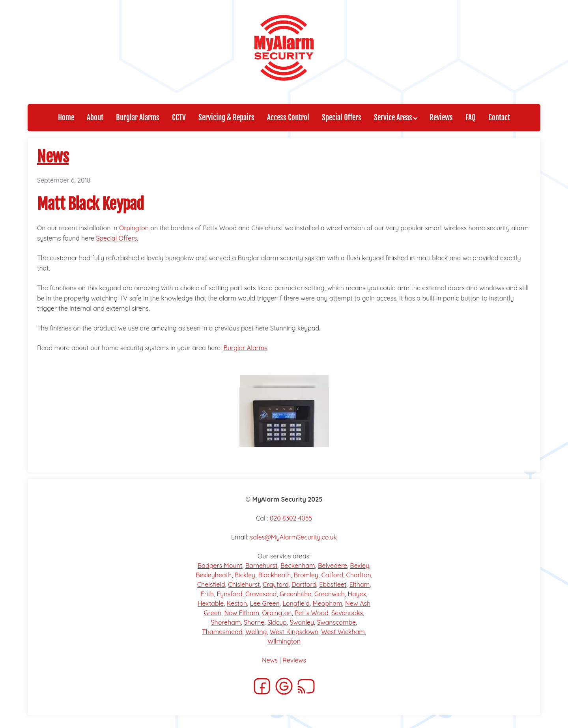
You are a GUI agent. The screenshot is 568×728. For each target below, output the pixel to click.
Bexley (360, 566)
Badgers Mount (220, 566)
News (53, 157)
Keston (237, 603)
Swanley (302, 622)
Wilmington (284, 641)
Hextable (211, 603)
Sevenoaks (347, 613)
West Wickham (343, 632)
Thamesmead (222, 632)
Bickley (245, 575)
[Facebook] (262, 689)
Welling (256, 632)
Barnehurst (262, 566)
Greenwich (330, 594)
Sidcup (277, 622)
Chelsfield (211, 584)
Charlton (358, 575)
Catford (332, 575)
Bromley (306, 575)
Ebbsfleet (333, 584)
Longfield (296, 603)
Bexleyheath (214, 575)
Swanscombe (336, 622)
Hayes (357, 594)
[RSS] (306, 689)
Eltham (360, 584)
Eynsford (229, 594)
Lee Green (265, 603)
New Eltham (242, 613)
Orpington (134, 228)
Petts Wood (312, 613)
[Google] (284, 689)
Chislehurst (244, 584)
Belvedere (333, 566)
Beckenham (298, 566)
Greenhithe (295, 594)
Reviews (294, 660)
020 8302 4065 (291, 518)
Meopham (328, 603)
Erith (207, 594)
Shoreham (226, 622)
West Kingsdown (294, 632)
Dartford (304, 584)
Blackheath (274, 575)
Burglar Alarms (246, 348)
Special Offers (116, 238)
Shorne (254, 622)
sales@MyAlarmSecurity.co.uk (293, 537)
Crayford (276, 584)
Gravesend (261, 594)
